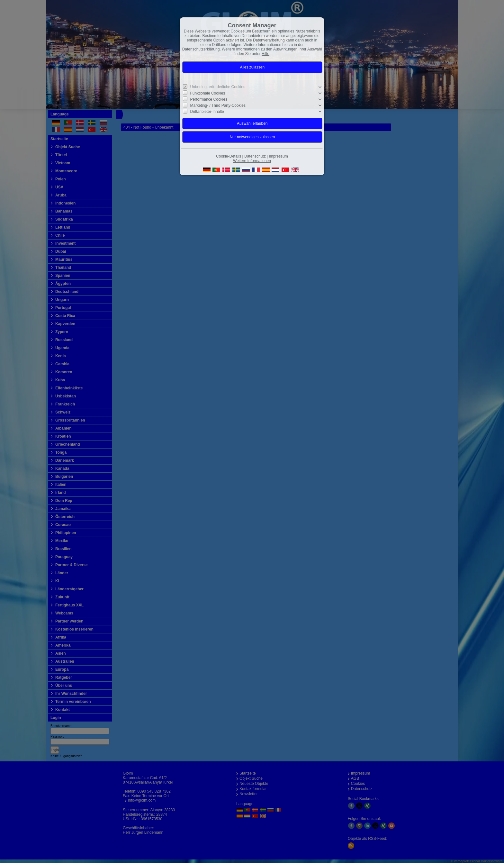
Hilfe (265, 54)
